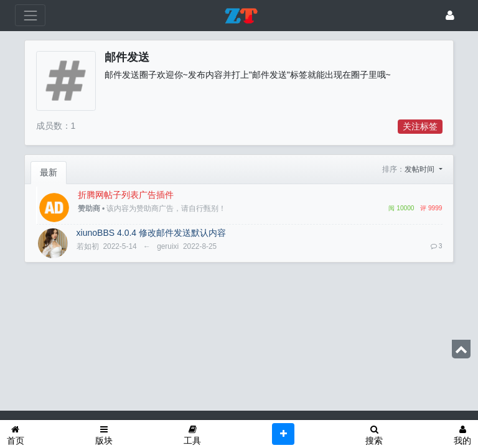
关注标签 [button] (420, 126)
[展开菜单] (30, 15)
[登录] (450, 15)
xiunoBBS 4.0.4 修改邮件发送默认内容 (151, 233)
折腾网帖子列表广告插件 (126, 195)
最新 (49, 172)
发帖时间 (420, 169)
